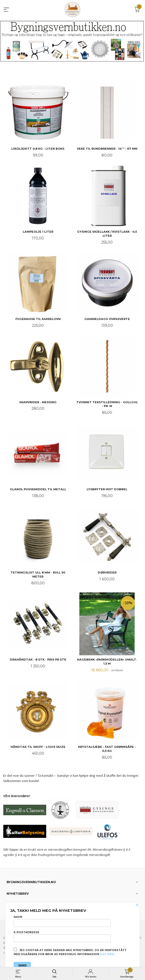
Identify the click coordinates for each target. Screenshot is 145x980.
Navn (62, 921)
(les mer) (107, 954)
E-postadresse (62, 936)
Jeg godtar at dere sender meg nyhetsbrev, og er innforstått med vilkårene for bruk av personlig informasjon (70, 952)
